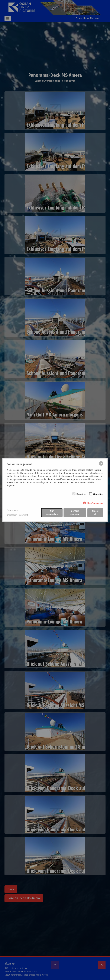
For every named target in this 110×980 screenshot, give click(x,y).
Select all (95, 512)
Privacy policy (13, 510)
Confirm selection (75, 512)
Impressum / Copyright (17, 515)
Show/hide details (95, 503)
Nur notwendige (52, 512)
